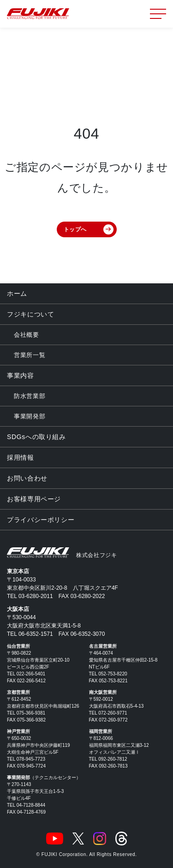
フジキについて (30, 314)
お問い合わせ (27, 478)
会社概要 (27, 335)
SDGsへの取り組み (36, 437)
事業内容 (21, 375)
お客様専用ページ (34, 499)
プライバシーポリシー (41, 520)
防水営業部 (30, 396)
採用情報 (21, 457)
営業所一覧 (30, 355)
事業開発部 (30, 416)
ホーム (17, 293)
